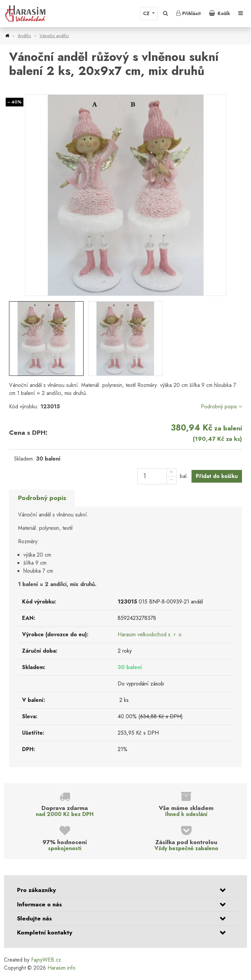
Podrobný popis (221, 406)
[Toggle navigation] (241, 13)
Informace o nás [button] (39, 904)
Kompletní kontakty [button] (45, 932)
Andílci (24, 36)
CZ (147, 13)
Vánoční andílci (54, 36)
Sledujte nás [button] (34, 918)
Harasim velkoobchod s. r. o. (150, 634)
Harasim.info (61, 968)
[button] (166, 13)
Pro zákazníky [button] (36, 890)
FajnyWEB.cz (46, 960)
